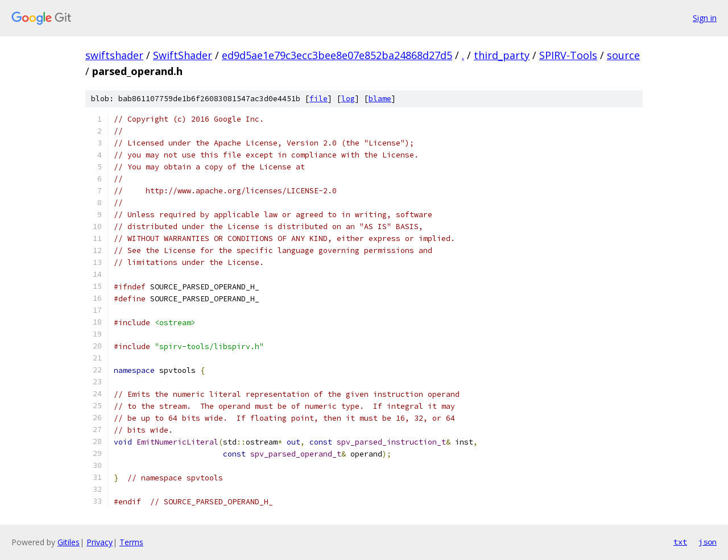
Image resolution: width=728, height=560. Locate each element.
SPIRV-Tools (568, 55)
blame (380, 99)
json (708, 542)
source (623, 55)
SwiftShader (183, 55)
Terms (131, 542)
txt (680, 542)
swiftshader (114, 55)
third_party (502, 55)
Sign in (705, 18)
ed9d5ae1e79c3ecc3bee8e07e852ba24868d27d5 (337, 55)
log (348, 99)
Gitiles (69, 542)
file (318, 99)
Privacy (100, 542)
